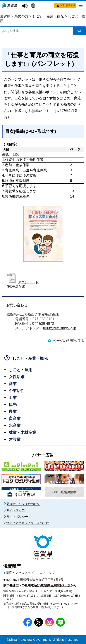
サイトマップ (16, 510)
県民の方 (21, 16)
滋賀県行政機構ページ (55, 585)
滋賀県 (5, 16)
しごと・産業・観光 (48, 16)
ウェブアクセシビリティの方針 (28, 523)
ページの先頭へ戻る (69, 341)
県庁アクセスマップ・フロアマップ (30, 573)
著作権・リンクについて (23, 504)
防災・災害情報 (67, 5)
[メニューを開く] (81, 5)
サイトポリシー (17, 517)
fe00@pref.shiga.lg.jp (59, 328)
